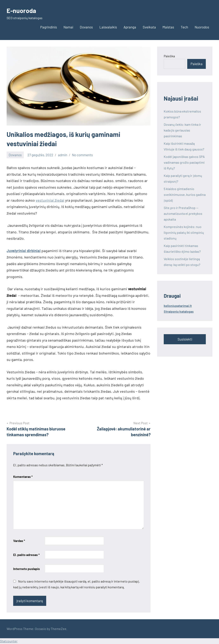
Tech (184, 27)
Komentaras (23, 477)
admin (63, 155)
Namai (68, 27)
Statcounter (9, 641)
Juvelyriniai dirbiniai (24, 251)
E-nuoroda (22, 10)
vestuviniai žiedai (50, 200)
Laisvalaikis (108, 27)
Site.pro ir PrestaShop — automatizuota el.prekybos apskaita (183, 213)
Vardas (19, 541)
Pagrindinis (49, 27)
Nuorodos (202, 27)
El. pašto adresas (26, 555)
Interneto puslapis (26, 569)
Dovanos (86, 27)
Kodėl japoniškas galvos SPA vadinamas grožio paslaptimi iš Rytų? (184, 162)
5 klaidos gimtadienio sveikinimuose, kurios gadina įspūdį (185, 194)
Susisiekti (185, 339)
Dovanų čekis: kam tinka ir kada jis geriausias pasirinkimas (182, 130)
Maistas (168, 27)
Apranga (130, 27)
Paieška (169, 56)
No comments (82, 155)
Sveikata (149, 27)
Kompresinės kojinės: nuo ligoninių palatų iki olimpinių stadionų (184, 232)
